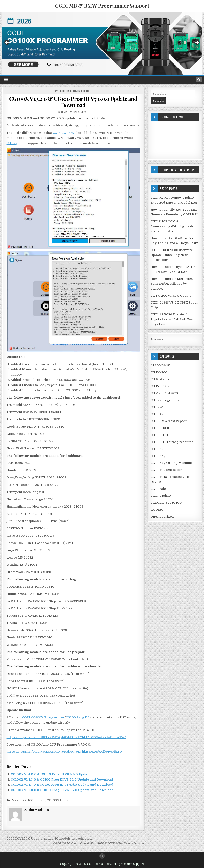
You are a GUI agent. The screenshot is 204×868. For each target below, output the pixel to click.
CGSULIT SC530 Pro (166, 503)
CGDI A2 (157, 414)
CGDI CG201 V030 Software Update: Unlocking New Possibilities (172, 255)
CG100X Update (59, 800)
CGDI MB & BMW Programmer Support (102, 6)
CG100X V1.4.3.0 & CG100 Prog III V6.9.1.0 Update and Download (62, 780)
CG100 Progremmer (69, 91)
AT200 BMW (160, 365)
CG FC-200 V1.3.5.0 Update (171, 296)
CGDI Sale (158, 489)
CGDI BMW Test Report (169, 421)
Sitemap (157, 339)
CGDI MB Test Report (167, 470)
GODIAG (157, 510)
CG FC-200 (159, 372)
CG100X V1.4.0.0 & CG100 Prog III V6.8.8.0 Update (50, 774)
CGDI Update (161, 496)
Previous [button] (7, 43)
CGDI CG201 (160, 428)
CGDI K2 (157, 449)
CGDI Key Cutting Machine (171, 463)
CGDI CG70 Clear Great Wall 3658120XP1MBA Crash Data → (99, 843)
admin (64, 112)
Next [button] (197, 43)
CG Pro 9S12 (160, 386)
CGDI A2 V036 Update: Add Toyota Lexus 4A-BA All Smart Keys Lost (173, 319)
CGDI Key (158, 456)
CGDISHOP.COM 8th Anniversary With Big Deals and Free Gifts (172, 226)
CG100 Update (34, 800)
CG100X (85, 91)
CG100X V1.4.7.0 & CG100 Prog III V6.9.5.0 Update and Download (62, 785)
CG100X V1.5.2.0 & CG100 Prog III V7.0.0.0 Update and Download (73, 102)
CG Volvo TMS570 (164, 393)
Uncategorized (162, 517)
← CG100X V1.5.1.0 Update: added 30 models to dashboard (47, 839)
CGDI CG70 (159, 435)
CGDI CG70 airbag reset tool (172, 442)
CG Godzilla (160, 379)
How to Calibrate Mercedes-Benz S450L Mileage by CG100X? (172, 284)
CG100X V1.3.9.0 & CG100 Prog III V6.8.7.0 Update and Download (62, 790)
